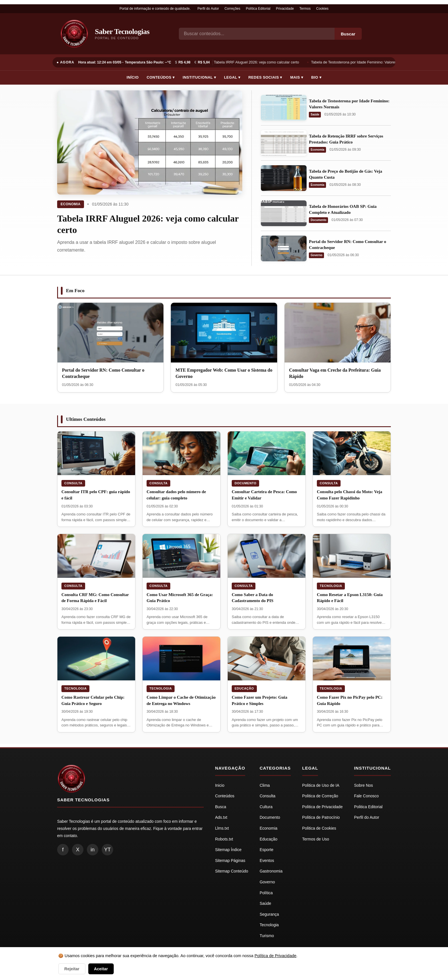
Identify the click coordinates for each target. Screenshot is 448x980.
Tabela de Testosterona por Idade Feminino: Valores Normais (363, 62)
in (93, 850)
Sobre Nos (363, 785)
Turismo (267, 936)
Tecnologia (331, 586)
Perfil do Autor (208, 9)
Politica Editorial (368, 807)
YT (107, 850)
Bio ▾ (316, 77)
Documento (318, 220)
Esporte (267, 850)
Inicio (220, 785)
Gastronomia (271, 871)
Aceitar (101, 969)
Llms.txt (222, 828)
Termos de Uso (316, 839)
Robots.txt (224, 839)
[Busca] (257, 34)
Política (266, 893)
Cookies (322, 9)
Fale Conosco (366, 796)
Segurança (269, 914)
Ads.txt (221, 817)
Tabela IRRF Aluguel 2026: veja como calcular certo (258, 62)
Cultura (266, 807)
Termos (305, 9)
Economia (71, 204)
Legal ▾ (232, 77)
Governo (316, 255)
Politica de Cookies (319, 828)
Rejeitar (72, 969)
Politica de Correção (320, 796)
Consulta (73, 483)
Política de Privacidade (275, 956)
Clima (265, 785)
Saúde (315, 114)
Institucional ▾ (199, 77)
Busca (221, 807)
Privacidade (285, 9)
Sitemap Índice (228, 850)
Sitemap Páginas (230, 861)
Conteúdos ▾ (161, 77)
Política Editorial (258, 9)
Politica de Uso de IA (321, 785)
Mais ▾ (297, 77)
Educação (244, 688)
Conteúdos (225, 796)
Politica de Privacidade (323, 807)
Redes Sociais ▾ (265, 77)
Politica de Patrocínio (321, 817)
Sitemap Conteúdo (232, 871)
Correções (232, 9)
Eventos (267, 861)
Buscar (348, 34)
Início (133, 77)
